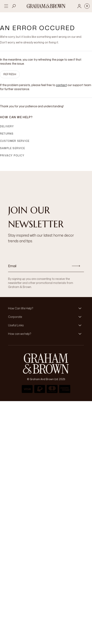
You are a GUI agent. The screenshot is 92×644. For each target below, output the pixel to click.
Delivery (7, 126)
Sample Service (12, 148)
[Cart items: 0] (87, 6)
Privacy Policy (12, 155)
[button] (46, 308)
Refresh (10, 74)
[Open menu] (6, 6)
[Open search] (14, 6)
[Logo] (46, 6)
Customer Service (15, 141)
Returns (7, 134)
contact (61, 85)
